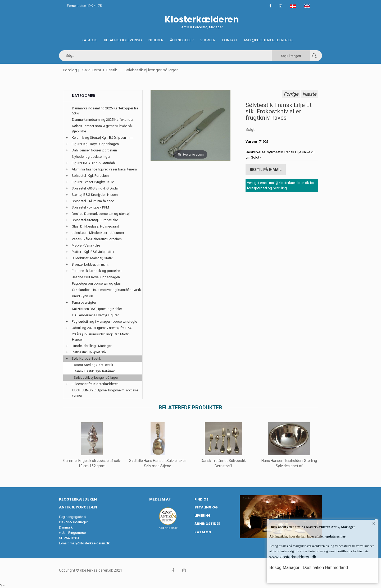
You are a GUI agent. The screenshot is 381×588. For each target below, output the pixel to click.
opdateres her (335, 536)
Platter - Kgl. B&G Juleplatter (93, 252)
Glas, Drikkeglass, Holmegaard (95, 226)
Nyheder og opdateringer (91, 157)
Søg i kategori (291, 56)
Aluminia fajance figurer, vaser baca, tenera (104, 169)
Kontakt (230, 40)
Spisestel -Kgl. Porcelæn (90, 176)
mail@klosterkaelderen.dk (90, 543)
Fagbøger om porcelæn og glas (96, 283)
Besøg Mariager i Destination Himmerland (309, 568)
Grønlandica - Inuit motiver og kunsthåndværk (106, 290)
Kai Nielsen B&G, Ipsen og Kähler (97, 309)
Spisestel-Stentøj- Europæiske (95, 220)
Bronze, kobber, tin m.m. (90, 264)
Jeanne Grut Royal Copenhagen (96, 277)
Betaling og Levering (123, 40)
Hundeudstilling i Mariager (92, 346)
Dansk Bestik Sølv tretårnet (94, 371)
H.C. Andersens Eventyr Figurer (95, 315)
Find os (201, 499)
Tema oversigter (84, 302)
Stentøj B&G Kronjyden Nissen (95, 195)
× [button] (374, 524)
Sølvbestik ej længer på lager (151, 70)
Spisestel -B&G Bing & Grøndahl (96, 188)
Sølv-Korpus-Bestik (100, 70)
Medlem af (160, 499)
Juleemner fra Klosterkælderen (95, 384)
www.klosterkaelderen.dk (293, 557)
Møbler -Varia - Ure (86, 245)
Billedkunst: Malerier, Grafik (92, 258)
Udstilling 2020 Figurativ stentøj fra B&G (102, 328)
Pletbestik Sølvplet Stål (89, 352)
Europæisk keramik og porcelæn (97, 271)
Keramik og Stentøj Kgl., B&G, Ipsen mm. (103, 138)
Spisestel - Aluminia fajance (93, 201)
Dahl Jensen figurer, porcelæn (94, 150)
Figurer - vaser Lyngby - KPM (93, 182)
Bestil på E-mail (266, 170)
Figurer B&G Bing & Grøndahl (94, 163)
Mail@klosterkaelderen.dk (269, 40)
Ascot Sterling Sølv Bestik (94, 365)
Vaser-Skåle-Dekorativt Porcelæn (97, 239)
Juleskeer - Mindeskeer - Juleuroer (98, 233)
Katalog (90, 40)
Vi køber (208, 40)
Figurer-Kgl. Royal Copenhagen (95, 144)
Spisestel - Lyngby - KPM (90, 207)
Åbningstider (182, 40)
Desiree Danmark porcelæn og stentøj (101, 214)
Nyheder (156, 40)
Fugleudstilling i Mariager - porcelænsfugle (104, 321)
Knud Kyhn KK (83, 296)
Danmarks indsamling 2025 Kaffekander (103, 120)
